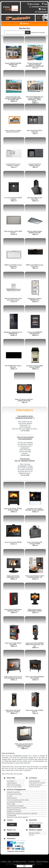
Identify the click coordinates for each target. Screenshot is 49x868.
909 (35, 545)
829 (35, 234)
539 (14, 268)
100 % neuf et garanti (14, 785)
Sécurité (32, 835)
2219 (14, 544)
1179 (14, 234)
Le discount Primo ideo (14, 794)
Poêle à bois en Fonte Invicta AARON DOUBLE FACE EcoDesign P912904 (24, 745)
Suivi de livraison (35, 787)
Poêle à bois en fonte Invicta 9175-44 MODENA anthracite (13, 677)
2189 (35, 579)
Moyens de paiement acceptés (17, 808)
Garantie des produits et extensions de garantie (22, 813)
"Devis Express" (12, 783)
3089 (14, 646)
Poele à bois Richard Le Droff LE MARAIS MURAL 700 (35, 577)
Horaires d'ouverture (13, 792)
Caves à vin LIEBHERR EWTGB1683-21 (35, 333)
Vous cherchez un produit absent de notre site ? (13, 131)
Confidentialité (11, 815)
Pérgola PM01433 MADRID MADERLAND (13, 64)
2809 (14, 579)
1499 (35, 648)
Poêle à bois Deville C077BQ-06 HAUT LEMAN (13, 509)
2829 (35, 335)
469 (14, 201)
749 (35, 713)
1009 (14, 101)
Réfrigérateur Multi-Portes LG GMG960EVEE (13, 333)
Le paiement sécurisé (14, 810)
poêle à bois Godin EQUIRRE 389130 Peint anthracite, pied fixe (35, 645)
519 (14, 167)
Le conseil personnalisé (14, 802)
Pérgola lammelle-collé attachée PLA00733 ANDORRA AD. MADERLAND (35, 65)
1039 (35, 201)
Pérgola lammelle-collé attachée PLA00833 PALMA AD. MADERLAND (13, 98)
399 (35, 167)
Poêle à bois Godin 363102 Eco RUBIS (13, 644)
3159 (35, 512)
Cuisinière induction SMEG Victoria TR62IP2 (35, 367)
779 (14, 66)
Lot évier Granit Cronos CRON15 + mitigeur (13, 165)
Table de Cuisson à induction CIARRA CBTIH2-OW (24, 400)
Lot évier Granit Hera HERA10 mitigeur (35, 165)
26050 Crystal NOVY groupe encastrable (13, 266)
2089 (24, 748)
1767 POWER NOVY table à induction (13, 367)
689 (35, 268)
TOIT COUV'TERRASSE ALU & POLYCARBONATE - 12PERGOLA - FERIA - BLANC (35, 99)
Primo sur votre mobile (14, 787)
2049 (14, 335)
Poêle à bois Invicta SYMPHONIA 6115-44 (13, 577)
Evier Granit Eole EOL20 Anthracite (35, 131)
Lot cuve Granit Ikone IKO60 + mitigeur (13, 198)
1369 (14, 512)
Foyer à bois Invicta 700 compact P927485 (35, 543)
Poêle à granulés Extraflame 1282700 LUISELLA (13, 610)
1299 (35, 302)
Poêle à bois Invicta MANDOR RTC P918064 (35, 677)
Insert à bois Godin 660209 (13, 542)
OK (24, 866)
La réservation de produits (15, 806)
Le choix (10, 796)
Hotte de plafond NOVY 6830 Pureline (13, 232)
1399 (35, 103)
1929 (35, 613)
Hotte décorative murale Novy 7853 (35, 198)
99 (35, 134)
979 (35, 68)
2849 (14, 713)
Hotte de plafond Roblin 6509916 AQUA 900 (35, 232)
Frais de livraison (35, 781)
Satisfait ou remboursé (14, 812)
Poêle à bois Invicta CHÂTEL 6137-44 (35, 711)
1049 (14, 369)
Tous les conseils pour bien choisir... (18, 800)
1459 (14, 680)
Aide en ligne (11, 804)
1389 (14, 613)
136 (24, 402)
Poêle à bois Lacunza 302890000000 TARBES (35, 610)
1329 (35, 680)
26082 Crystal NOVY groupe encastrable (35, 266)
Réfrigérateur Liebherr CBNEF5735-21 (35, 299)
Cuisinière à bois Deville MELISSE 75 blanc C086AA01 (35, 509)
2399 (35, 369)
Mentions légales (35, 833)
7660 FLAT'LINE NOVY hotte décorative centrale (13, 299)
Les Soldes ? (11, 781)
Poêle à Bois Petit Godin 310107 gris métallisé (13, 711)
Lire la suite (25, 475)
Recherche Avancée (38, 33)
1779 (14, 302)
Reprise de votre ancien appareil (17, 817)
